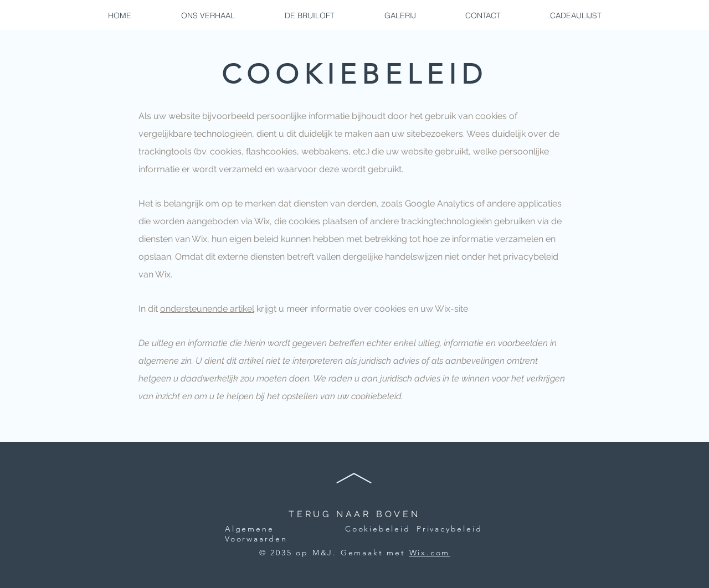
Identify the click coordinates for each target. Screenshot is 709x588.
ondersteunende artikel (207, 309)
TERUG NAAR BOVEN (354, 514)
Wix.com (430, 553)
